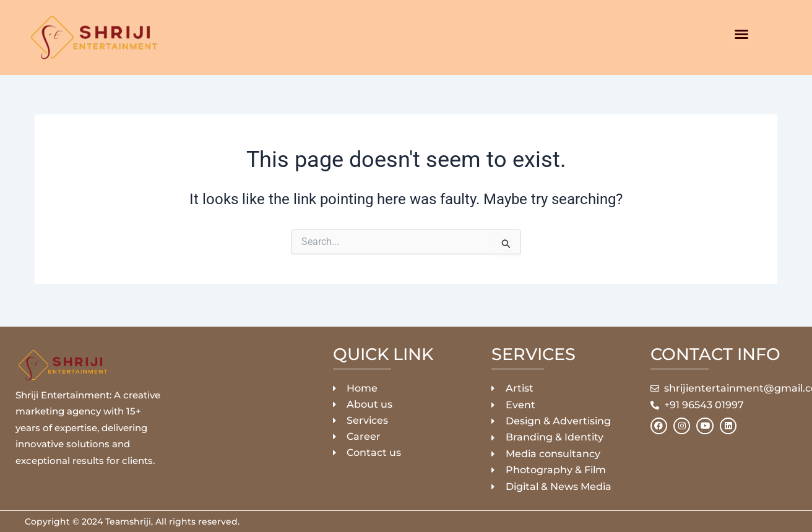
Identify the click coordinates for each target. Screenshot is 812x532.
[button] (741, 34)
